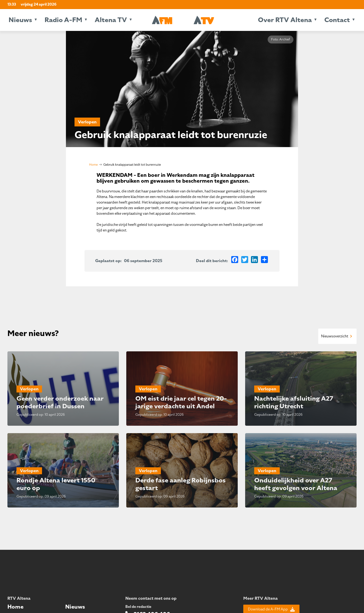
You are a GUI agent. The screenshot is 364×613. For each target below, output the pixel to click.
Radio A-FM (63, 20)
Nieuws (20, 20)
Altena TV (111, 20)
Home (93, 165)
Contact (337, 20)
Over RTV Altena (285, 20)
